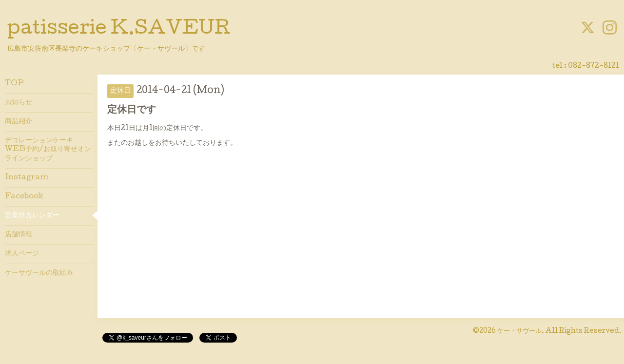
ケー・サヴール (519, 331)
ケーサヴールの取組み (39, 273)
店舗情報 (19, 235)
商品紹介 (19, 122)
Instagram (27, 178)
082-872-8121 (594, 66)
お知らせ (19, 103)
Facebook (24, 197)
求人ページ (22, 254)
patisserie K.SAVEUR (119, 30)
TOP (14, 84)
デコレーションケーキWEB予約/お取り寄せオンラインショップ (48, 150)
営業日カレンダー (32, 216)
